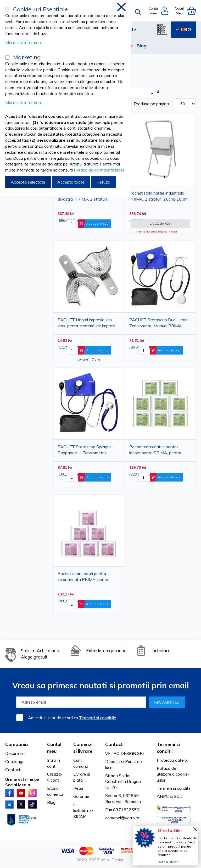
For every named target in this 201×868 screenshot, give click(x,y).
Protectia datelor (172, 760)
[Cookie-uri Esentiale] (7, 9)
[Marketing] (7, 58)
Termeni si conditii (173, 788)
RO (183, 29)
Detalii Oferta (168, 862)
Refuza (103, 182)
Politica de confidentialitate (99, 170)
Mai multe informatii (23, 42)
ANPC (163, 796)
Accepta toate (71, 182)
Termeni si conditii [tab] (168, 748)
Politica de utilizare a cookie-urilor (173, 774)
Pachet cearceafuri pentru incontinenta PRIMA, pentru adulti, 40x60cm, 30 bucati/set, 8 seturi (160, 451)
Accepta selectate (28, 182)
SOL (178, 796)
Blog (142, 46)
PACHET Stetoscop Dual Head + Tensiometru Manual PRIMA (160, 323)
